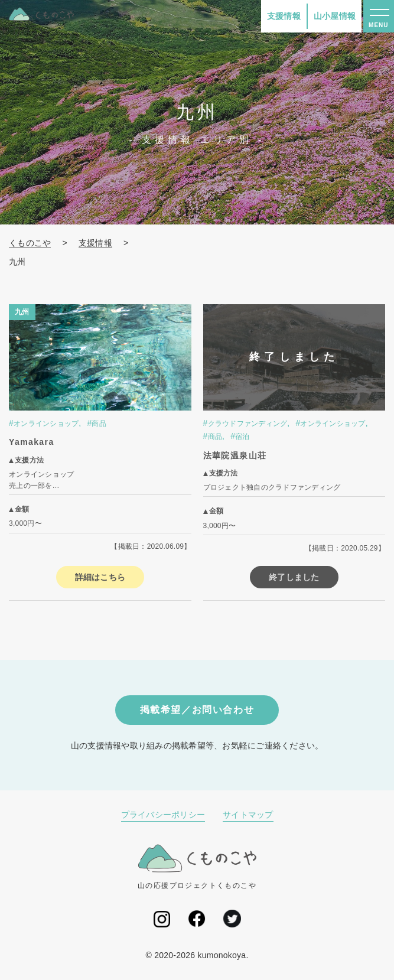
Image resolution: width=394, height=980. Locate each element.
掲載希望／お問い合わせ (197, 710)
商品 (99, 424)
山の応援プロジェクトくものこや (197, 867)
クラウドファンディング (248, 424)
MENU (378, 25)
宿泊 (242, 437)
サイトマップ (248, 815)
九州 (22, 312)
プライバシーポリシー (163, 815)
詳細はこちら (100, 577)
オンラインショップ (46, 424)
